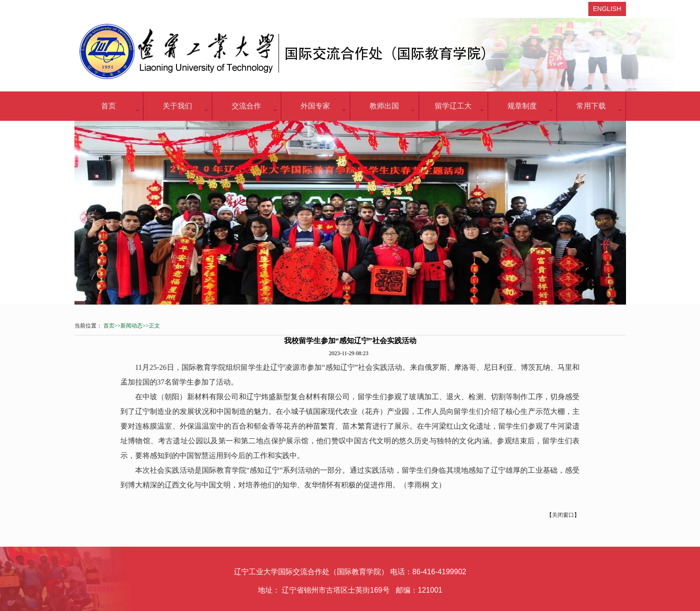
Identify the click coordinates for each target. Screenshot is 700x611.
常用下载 (591, 106)
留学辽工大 (453, 106)
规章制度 (522, 106)
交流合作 (246, 106)
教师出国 (384, 106)
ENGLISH (607, 9)
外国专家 (315, 106)
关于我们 (177, 106)
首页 (108, 106)
